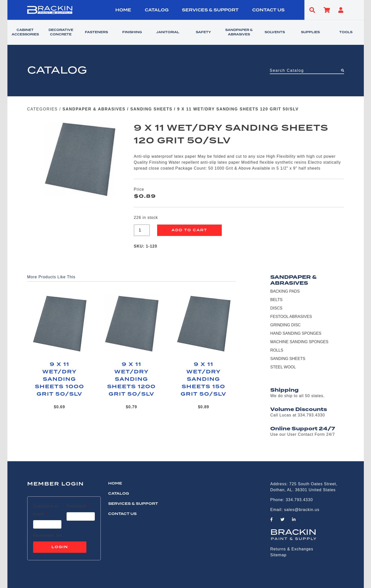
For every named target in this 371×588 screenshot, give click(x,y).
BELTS (276, 300)
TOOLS (346, 32)
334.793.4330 (299, 500)
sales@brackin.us (302, 510)
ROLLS (277, 350)
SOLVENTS (275, 32)
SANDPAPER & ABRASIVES (239, 32)
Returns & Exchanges (292, 549)
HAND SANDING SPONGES (296, 333)
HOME (123, 10)
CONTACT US (268, 10)
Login (60, 547)
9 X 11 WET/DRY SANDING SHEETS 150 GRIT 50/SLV (204, 379)
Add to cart (189, 230)
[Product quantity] (142, 230)
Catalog (157, 10)
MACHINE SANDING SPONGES (299, 342)
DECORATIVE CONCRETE (61, 32)
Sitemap (278, 555)
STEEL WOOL (283, 367)
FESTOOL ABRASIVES (291, 317)
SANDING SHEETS (151, 109)
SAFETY (203, 32)
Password (78, 505)
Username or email (47, 510)
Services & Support (210, 10)
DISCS (276, 308)
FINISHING (132, 32)
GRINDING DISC (285, 325)
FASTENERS (96, 32)
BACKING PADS (285, 291)
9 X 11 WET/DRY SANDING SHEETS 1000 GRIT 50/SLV (60, 379)
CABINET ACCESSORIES (25, 32)
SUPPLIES (310, 32)
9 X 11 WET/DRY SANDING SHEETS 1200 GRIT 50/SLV (131, 379)
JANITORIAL (168, 32)
